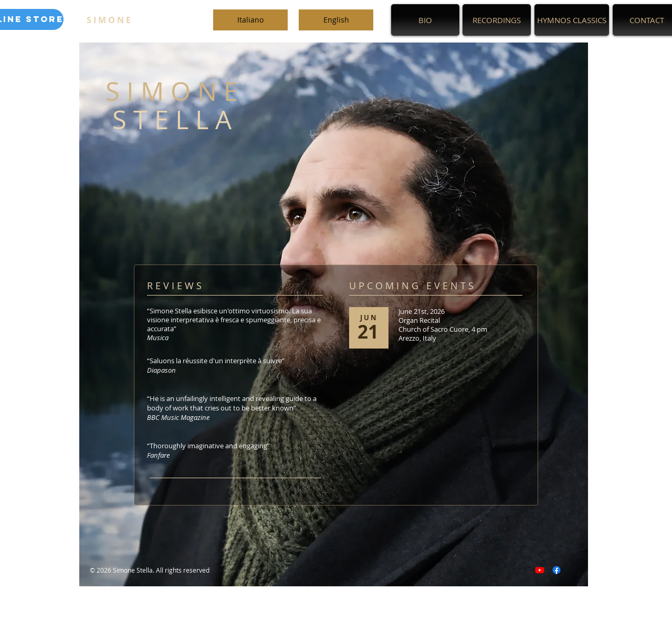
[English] (336, 20)
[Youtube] (540, 570)
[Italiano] (250, 20)
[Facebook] (556, 570)
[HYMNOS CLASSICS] (572, 20)
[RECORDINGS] (497, 20)
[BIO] (425, 20)
